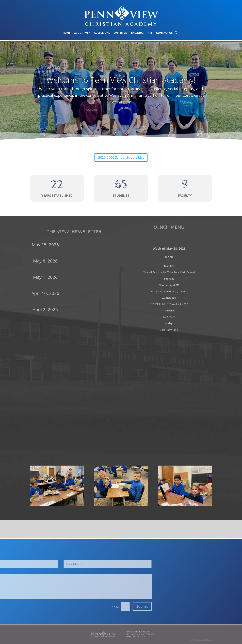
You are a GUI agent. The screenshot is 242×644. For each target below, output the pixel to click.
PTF (150, 32)
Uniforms (121, 32)
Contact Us (164, 32)
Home (67, 32)
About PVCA (82, 32)
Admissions (102, 32)
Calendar (138, 32)
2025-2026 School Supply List (121, 157)
